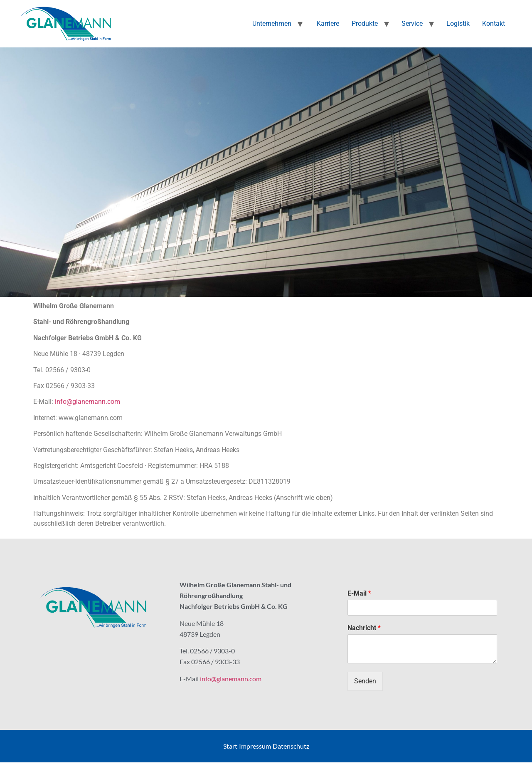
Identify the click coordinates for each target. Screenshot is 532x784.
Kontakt (494, 23)
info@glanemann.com (87, 402)
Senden (365, 681)
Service (412, 23)
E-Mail (359, 593)
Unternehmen (272, 23)
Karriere (327, 23)
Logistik (458, 23)
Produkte (365, 23)
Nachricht (364, 628)
